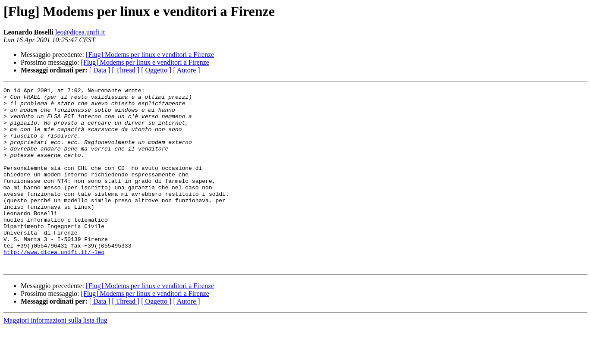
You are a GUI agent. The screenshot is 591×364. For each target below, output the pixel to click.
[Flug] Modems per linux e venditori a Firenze (150, 55)
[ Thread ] (126, 70)
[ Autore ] (186, 70)
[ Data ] (100, 70)
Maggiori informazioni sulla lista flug (55, 356)
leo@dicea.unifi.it (80, 32)
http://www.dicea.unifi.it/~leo (54, 286)
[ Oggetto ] (156, 70)
